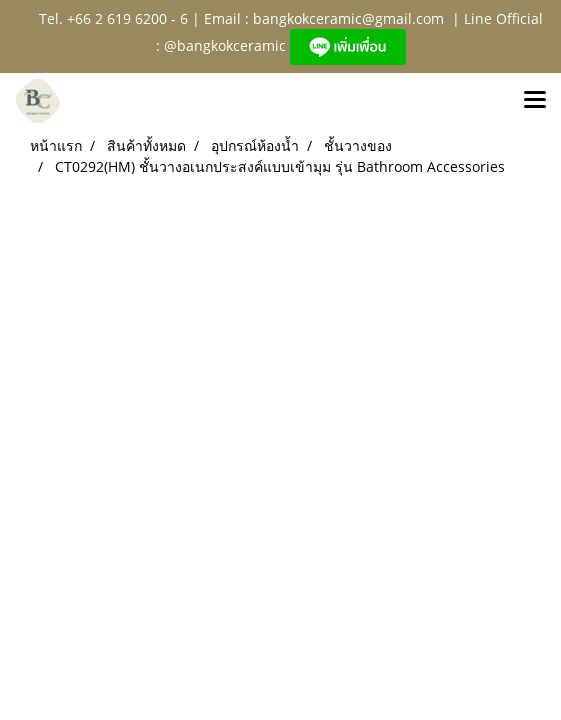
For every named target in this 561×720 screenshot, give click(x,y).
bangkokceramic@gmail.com (348, 18)
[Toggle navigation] (535, 101)
